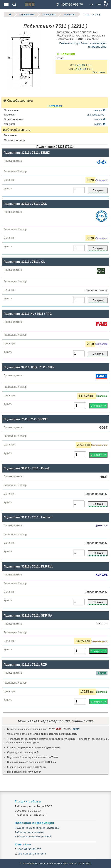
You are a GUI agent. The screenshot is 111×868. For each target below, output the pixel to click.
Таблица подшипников (30, 832)
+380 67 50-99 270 (29, 849)
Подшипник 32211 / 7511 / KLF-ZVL (28, 566)
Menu (6, 3)
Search (14, 5)
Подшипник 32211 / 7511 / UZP (25, 665)
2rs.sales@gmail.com (32, 854)
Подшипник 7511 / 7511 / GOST (26, 419)
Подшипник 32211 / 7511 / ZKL (25, 204)
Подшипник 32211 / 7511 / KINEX (27, 153)
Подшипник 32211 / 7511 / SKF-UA (28, 616)
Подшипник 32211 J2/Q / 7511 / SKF (29, 367)
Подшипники (27, 14)
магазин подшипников (49, 864)
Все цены (99, 72)
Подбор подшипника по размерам (37, 828)
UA (91, 5)
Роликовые (49, 14)
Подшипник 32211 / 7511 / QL (24, 262)
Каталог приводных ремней (33, 836)
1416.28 (80, 69)
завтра (100, 110)
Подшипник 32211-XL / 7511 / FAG (28, 314)
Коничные (69, 14)
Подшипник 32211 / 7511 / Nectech (28, 517)
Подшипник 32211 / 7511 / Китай (27, 468)
